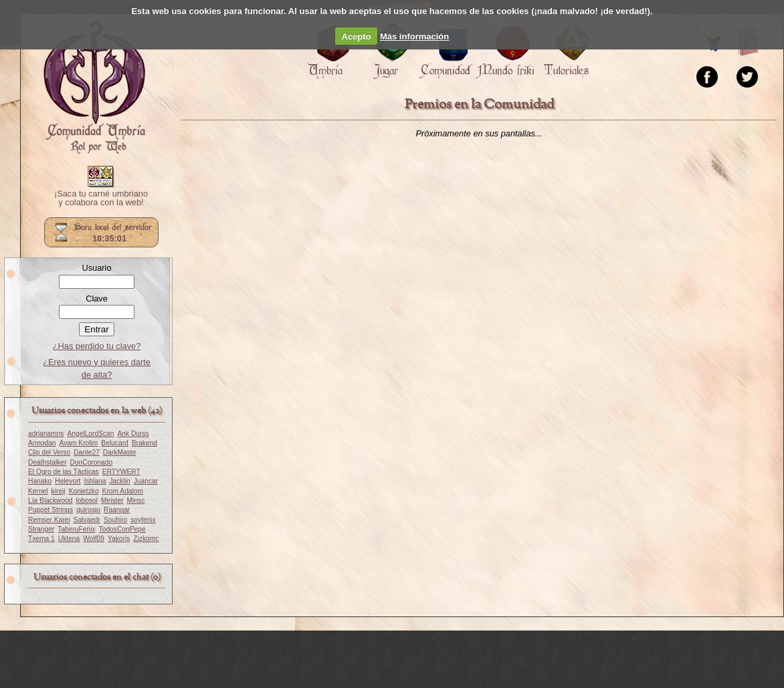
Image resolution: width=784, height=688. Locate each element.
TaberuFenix (76, 529)
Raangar (117, 510)
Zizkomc (146, 539)
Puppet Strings (51, 510)
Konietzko (84, 491)
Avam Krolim (79, 443)
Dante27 (87, 452)
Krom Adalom (123, 491)
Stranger (41, 529)
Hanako (40, 481)
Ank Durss (133, 434)
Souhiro (115, 520)
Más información (414, 36)
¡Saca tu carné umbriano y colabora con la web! (101, 199)
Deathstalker (47, 462)
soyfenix (143, 520)
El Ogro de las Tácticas (64, 472)
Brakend (144, 443)
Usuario (96, 268)
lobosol (87, 500)
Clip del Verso (49, 452)
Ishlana (95, 481)
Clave (97, 299)
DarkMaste (119, 452)
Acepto (357, 36)
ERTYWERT (121, 472)
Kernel (38, 491)
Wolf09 (94, 539)
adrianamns (46, 434)
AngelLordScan (90, 434)
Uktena (69, 539)
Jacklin (119, 481)
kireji (59, 491)
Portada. (94, 88)
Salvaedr (87, 520)
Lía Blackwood (51, 500)
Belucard (114, 443)
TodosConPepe (122, 529)
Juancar (146, 481)
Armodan (42, 443)
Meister (112, 500)
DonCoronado (91, 462)
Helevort (68, 481)
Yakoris (119, 539)
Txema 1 (41, 539)
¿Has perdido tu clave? (97, 346)
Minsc (136, 500)
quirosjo (88, 510)
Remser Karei (49, 520)
